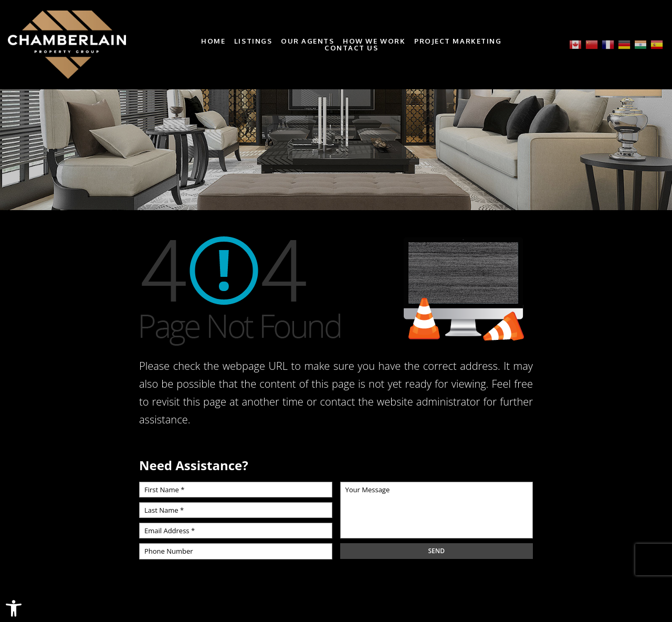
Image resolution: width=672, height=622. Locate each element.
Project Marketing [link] (458, 41)
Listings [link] (253, 41)
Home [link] (213, 41)
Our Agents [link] (308, 41)
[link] (14, 608)
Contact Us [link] (351, 48)
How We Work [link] (374, 41)
